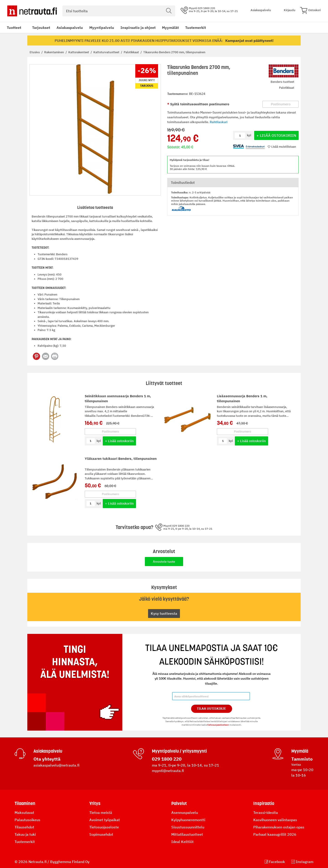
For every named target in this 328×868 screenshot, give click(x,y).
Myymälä (300, 751)
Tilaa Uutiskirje (211, 709)
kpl (99, 441)
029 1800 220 (167, 759)
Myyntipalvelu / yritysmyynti (179, 751)
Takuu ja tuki (25, 834)
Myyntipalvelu (102, 28)
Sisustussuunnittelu (188, 827)
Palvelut (179, 803)
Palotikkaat (132, 52)
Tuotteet (14, 28)
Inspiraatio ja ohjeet (138, 28)
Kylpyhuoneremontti (188, 820)
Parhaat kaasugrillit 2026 (275, 834)
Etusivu (35, 52)
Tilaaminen (25, 803)
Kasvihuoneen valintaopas (275, 820)
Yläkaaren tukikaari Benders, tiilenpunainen (121, 459)
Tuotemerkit (196, 28)
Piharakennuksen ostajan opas (279, 827)
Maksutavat (24, 812)
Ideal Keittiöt (182, 842)
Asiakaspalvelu (70, 28)
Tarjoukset (41, 28)
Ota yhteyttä (47, 759)
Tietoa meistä (101, 812)
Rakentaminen (54, 52)
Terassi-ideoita (266, 812)
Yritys (95, 803)
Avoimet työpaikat (105, 820)
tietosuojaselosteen (218, 725)
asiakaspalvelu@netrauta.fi (56, 765)
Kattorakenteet (79, 52)
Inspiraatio (264, 803)
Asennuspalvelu (185, 812)
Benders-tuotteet (282, 82)
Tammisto (302, 759)
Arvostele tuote (164, 562)
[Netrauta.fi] (32, 11)
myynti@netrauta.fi (168, 771)
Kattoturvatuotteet (107, 52)
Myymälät (170, 28)
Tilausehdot (24, 827)
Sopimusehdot (101, 834)
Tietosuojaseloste (104, 827)
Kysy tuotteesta (164, 613)
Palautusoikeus (27, 820)
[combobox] (119, 11)
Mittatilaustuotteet (187, 834)
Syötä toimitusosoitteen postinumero (199, 104)
